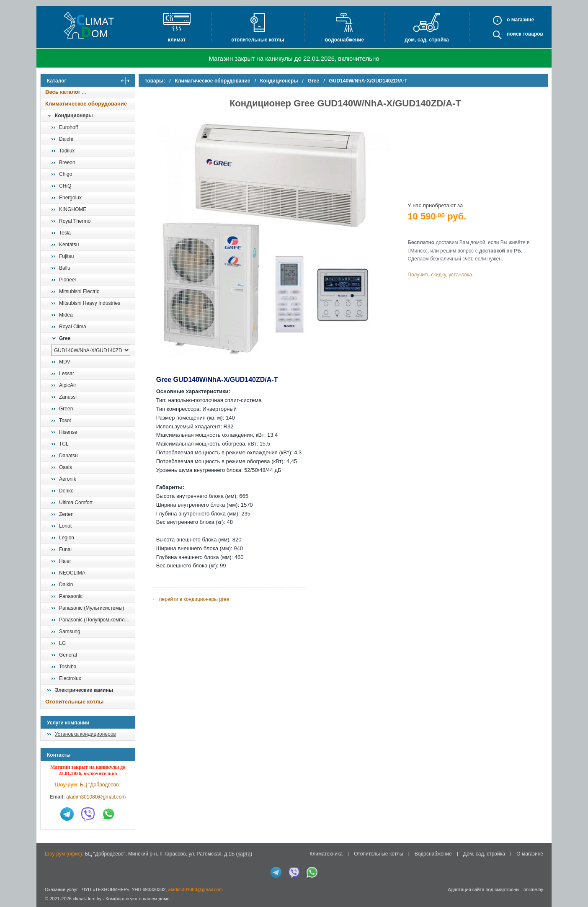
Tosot (65, 420)
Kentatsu (69, 245)
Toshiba (68, 667)
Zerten (66, 514)
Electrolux (70, 678)
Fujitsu (66, 256)
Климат (177, 40)
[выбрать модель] (91, 350)
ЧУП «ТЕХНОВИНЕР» (106, 889)
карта (244, 854)
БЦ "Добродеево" (100, 785)
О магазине (530, 854)
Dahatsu (68, 456)
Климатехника (326, 854)
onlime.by (533, 889)
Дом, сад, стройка (427, 40)
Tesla (65, 233)
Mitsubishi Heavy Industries (90, 303)
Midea (66, 315)
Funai (65, 549)
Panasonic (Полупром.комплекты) (97, 620)
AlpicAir (68, 385)
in (48, 905)
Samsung (70, 631)
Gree (65, 338)
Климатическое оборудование (86, 104)
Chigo (66, 174)
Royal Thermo (75, 221)
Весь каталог (63, 92)
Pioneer (68, 280)
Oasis (66, 467)
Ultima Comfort (76, 502)
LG (62, 643)
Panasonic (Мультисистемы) (92, 608)
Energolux (70, 198)
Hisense (68, 432)
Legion (67, 538)
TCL (64, 444)
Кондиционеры (74, 116)
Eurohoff (68, 127)
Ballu (65, 268)
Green (66, 409)
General (68, 655)
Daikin (66, 585)
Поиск (514, 34)
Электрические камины (84, 690)
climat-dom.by (87, 899)
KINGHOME (73, 209)
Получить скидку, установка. (441, 275)
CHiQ (65, 186)
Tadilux (67, 151)
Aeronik (68, 479)
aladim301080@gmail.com (96, 797)
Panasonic (71, 596)
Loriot (65, 526)
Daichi (66, 139)
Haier (65, 561)
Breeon (67, 162)
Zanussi (68, 397)
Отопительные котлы (258, 40)
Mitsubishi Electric (79, 291)
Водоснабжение (344, 40)
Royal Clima (73, 327)
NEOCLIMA (72, 573)
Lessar (67, 374)
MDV (65, 362)
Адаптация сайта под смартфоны (484, 889)
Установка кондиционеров (85, 734)
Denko (66, 491)
